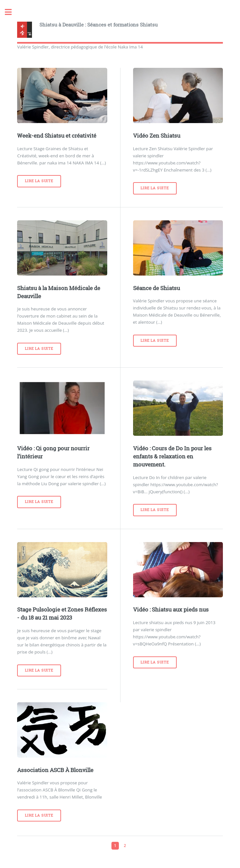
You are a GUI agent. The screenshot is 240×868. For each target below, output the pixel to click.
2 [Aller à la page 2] (125, 845)
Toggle (12, 12)
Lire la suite (39, 181)
